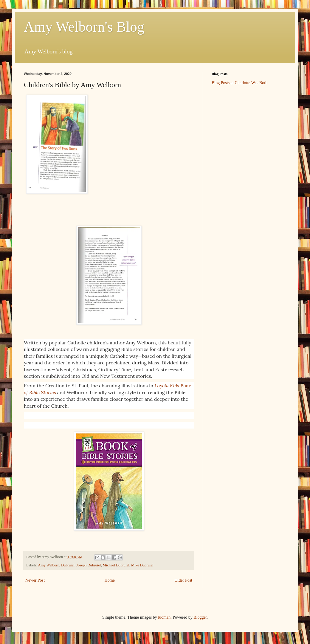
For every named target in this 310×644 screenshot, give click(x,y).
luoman (164, 617)
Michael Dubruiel (116, 565)
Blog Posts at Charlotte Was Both (240, 83)
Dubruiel (68, 565)
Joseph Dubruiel (89, 565)
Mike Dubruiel (142, 565)
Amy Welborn (49, 565)
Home (110, 580)
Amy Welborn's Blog (84, 27)
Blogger (200, 617)
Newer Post (35, 580)
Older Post (184, 580)
